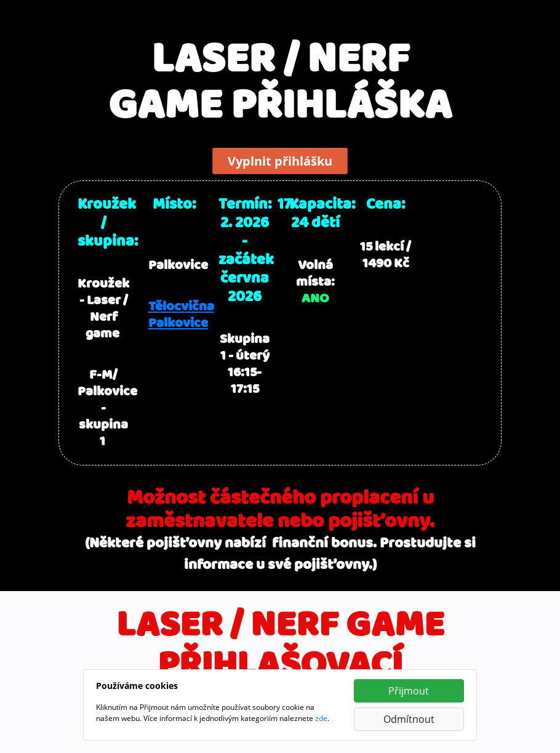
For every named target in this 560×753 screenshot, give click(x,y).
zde (321, 718)
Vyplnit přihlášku (280, 161)
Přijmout (409, 691)
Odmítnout (409, 719)
